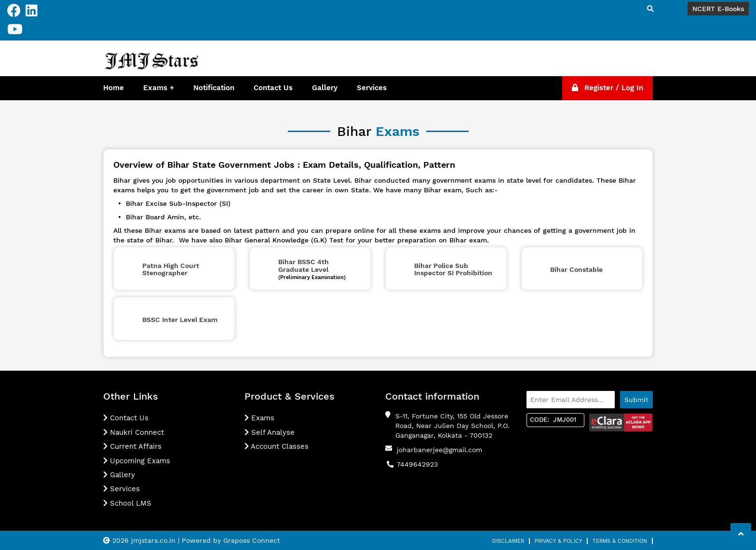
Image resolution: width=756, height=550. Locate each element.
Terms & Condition (620, 541)
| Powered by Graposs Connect (229, 540)
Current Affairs (132, 446)
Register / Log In (607, 88)
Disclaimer (508, 541)
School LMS (127, 503)
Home (114, 88)
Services (372, 88)
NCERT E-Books (718, 9)
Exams (155, 88)
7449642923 (417, 464)
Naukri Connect (134, 432)
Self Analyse (270, 432)
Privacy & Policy (558, 541)
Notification (214, 88)
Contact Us (273, 88)
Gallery (325, 88)
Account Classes (277, 446)
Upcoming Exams (137, 461)
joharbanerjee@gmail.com (439, 450)
